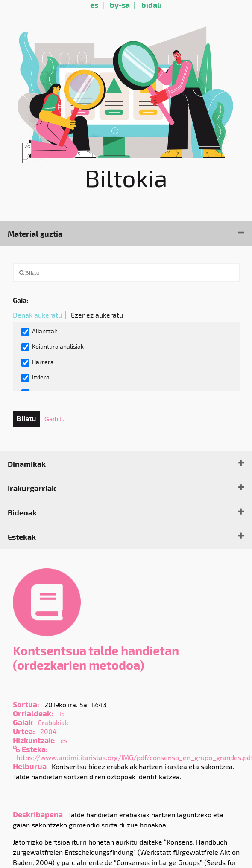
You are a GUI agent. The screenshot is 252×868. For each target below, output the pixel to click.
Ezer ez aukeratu (97, 315)
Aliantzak (39, 332)
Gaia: (21, 300)
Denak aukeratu (37, 315)
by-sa (120, 4)
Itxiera (35, 378)
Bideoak (22, 512)
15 (62, 713)
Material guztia (35, 233)
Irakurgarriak (32, 488)
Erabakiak (53, 722)
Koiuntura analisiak (53, 347)
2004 (48, 731)
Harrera (38, 362)
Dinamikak (27, 464)
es (94, 4)
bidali (152, 4)
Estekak (22, 537)
